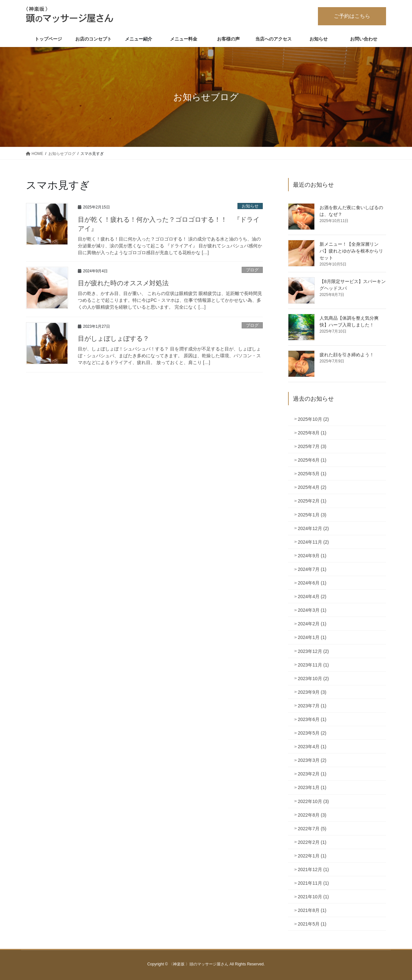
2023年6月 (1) (312, 719)
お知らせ (250, 206)
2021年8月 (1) (312, 910)
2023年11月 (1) (313, 665)
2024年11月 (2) (313, 542)
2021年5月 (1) (312, 924)
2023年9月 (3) (312, 692)
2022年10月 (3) (313, 801)
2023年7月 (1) (312, 706)
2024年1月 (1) (312, 637)
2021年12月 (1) (313, 869)
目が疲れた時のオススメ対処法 (123, 283)
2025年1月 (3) (312, 515)
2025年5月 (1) (312, 474)
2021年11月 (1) (313, 883)
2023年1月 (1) (312, 787)
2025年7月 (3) (312, 446)
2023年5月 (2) (312, 733)
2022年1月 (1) (312, 856)
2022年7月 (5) (312, 829)
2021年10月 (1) (313, 897)
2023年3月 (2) (312, 760)
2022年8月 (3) (312, 815)
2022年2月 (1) (312, 842)
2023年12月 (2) (313, 651)
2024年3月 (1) (312, 610)
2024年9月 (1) (312, 556)
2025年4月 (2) (312, 487)
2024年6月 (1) (312, 583)
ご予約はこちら (352, 16)
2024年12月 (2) (313, 528)
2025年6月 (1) (312, 460)
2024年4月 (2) (312, 596)
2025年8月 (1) (312, 433)
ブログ (252, 270)
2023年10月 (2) (313, 679)
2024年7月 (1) (312, 569)
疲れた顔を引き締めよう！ (347, 355)
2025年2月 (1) (312, 501)
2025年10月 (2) (313, 419)
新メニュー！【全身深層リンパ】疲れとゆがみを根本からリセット (351, 251)
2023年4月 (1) (312, 747)
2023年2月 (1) (312, 774)
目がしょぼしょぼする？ (114, 338)
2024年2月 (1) (312, 624)
